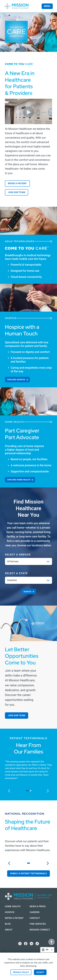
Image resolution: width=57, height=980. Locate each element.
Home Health (13, 906)
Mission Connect (40, 930)
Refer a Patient (17, 183)
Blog (8, 924)
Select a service (18, 555)
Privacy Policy (21, 972)
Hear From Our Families (29, 748)
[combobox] (47, 950)
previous (11, 790)
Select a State (16, 573)
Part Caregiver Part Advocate (22, 434)
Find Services (38, 924)
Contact (35, 918)
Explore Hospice (16, 380)
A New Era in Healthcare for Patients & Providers (20, 83)
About (9, 930)
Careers (35, 912)
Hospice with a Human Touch (22, 330)
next (49, 790)
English (51, 950)
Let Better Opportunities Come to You (22, 656)
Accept (40, 972)
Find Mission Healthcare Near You (29, 508)
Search (27, 592)
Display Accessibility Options (52, 942)
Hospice (10, 912)
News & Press (38, 906)
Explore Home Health (19, 480)
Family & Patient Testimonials (28, 873)
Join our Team (17, 192)
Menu (47, 6)
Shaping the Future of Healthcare (28, 825)
